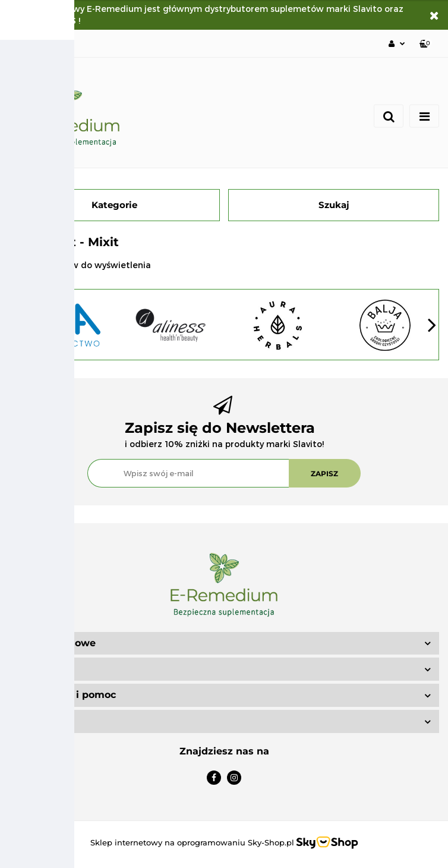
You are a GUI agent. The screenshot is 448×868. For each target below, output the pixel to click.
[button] (426, 44)
